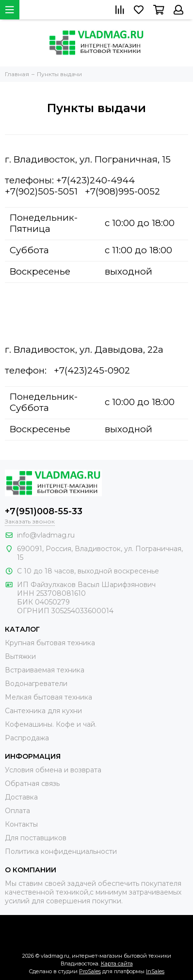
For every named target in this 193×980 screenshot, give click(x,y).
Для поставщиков (36, 838)
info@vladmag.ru (46, 535)
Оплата (17, 811)
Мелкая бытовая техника (48, 697)
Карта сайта (117, 964)
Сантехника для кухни (43, 711)
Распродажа (27, 738)
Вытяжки (20, 656)
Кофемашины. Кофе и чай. (51, 724)
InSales (155, 971)
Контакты (21, 824)
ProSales (90, 971)
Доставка (21, 797)
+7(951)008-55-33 (44, 511)
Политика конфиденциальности (61, 851)
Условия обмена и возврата (53, 770)
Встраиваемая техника (45, 670)
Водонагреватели (36, 684)
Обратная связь (32, 784)
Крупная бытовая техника (50, 643)
